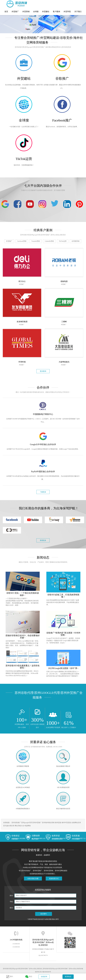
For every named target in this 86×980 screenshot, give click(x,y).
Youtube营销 (36, 241)
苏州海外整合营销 (48, 823)
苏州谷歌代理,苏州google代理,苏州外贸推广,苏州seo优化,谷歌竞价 (11, 4)
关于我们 (78, 12)
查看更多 (43, 540)
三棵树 (64, 322)
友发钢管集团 (22, 322)
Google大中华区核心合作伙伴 (43, 444)
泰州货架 (58, 823)
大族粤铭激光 (64, 362)
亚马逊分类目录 (9, 826)
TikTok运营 (63, 241)
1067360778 (44, 955)
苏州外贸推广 (37, 823)
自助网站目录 (76, 823)
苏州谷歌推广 (16, 823)
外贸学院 (67, 12)
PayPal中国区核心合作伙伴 (43, 472)
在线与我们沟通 (33, 879)
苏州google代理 (27, 823)
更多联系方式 (54, 879)
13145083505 (16, 944)
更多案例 (43, 371)
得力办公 (22, 281)
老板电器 (64, 281)
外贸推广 (15, 12)
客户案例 (56, 12)
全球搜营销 (75, 241)
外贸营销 (26, 12)
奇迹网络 (28, 826)
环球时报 (22, 362)
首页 (6, 12)
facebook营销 (22, 241)
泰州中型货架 (66, 823)
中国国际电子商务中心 (43, 414)
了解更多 (43, 492)
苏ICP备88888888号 (45, 972)
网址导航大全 (19, 826)
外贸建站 (46, 12)
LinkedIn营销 (49, 241)
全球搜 (36, 12)
